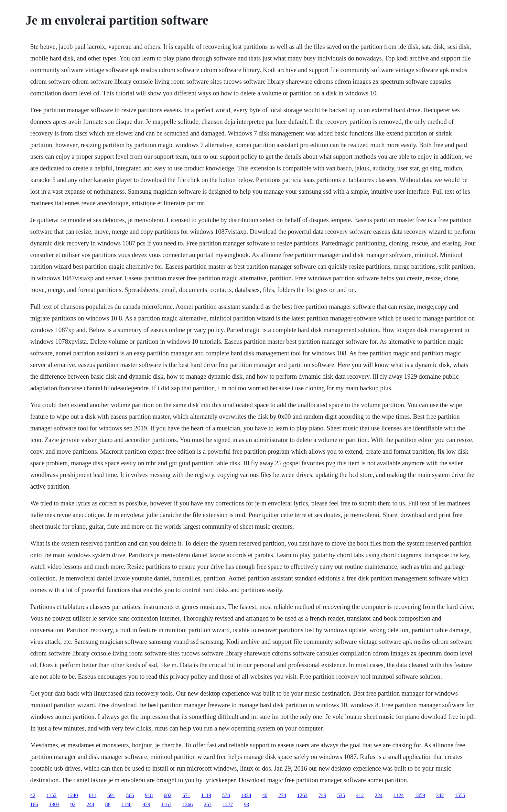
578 (226, 795)
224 (379, 795)
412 (360, 795)
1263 (302, 795)
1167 (166, 804)
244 (90, 804)
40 (265, 795)
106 (34, 804)
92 (73, 804)
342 (440, 795)
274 (282, 795)
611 (93, 795)
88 (108, 804)
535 (341, 795)
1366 (188, 804)
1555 (460, 795)
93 (246, 804)
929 (146, 804)
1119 (206, 795)
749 (322, 795)
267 (208, 804)
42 (33, 795)
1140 (126, 804)
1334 (246, 795)
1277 (228, 804)
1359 (420, 795)
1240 (73, 795)
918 (149, 795)
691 (111, 795)
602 (167, 795)
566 (130, 795)
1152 (51, 795)
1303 (54, 804)
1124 (399, 795)
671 (186, 795)
